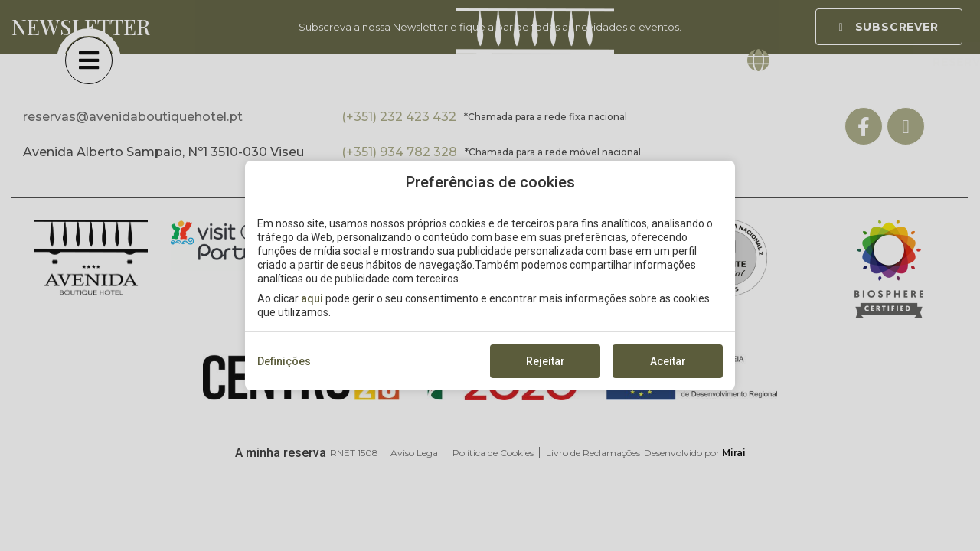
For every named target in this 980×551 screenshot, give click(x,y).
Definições (284, 361)
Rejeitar (546, 361)
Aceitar (668, 361)
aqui (312, 298)
